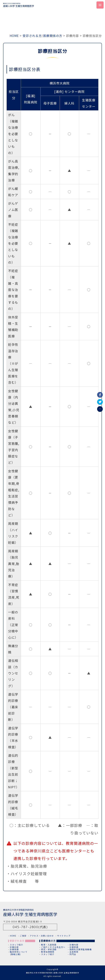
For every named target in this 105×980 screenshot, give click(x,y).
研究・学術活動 (49, 949)
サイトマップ (64, 936)
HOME (14, 36)
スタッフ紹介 (16, 945)
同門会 (73, 954)
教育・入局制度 (49, 945)
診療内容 (14, 947)
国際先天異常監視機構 (80, 949)
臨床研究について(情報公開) (19, 953)
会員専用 (74, 952)
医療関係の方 (53, 36)
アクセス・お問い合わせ (42, 936)
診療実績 (14, 949)
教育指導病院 (48, 952)
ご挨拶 (23, 936)
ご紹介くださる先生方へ (53, 947)
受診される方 (32, 36)
